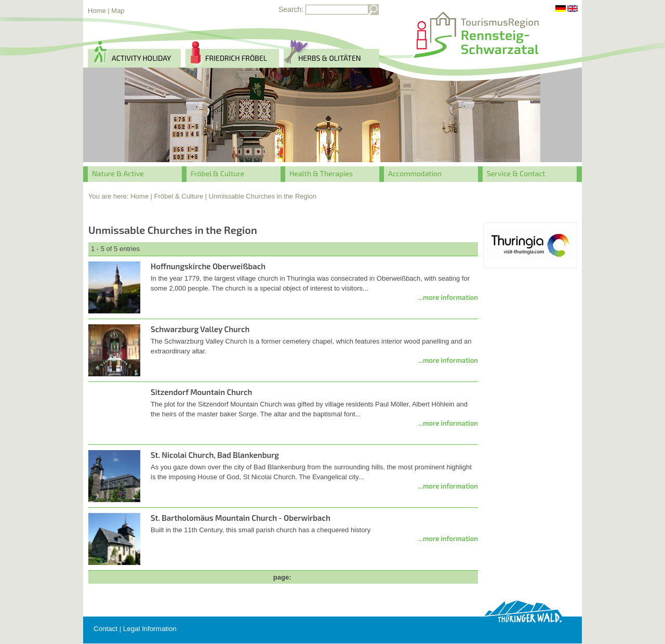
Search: (291, 9)
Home (97, 11)
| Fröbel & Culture (177, 196)
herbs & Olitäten (330, 58)
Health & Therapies (321, 173)
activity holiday (141, 58)
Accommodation (415, 173)
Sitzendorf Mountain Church (201, 392)
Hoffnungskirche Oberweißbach (208, 266)
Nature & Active (118, 173)
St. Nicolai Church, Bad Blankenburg (215, 455)
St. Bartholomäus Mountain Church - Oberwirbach (241, 518)
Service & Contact (516, 173)
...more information (448, 297)
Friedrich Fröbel (236, 58)
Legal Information (150, 629)
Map (118, 11)
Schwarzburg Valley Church (200, 329)
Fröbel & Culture (217, 173)
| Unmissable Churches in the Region (261, 196)
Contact (105, 629)
